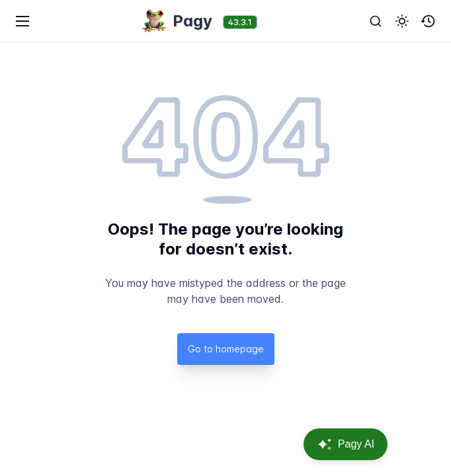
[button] (402, 21)
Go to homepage (226, 349)
